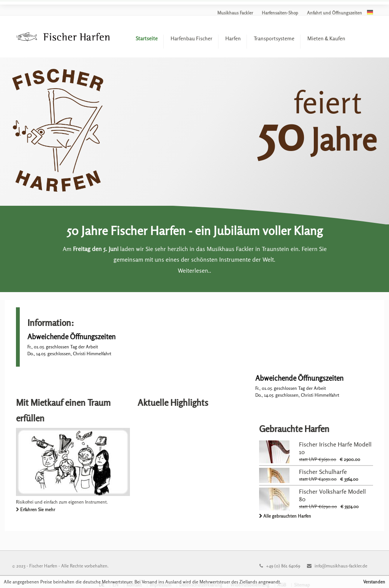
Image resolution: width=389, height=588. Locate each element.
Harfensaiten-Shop (280, 13)
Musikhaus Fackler (235, 13)
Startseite (147, 38)
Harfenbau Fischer (191, 38)
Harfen (233, 38)
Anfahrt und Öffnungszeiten (334, 13)
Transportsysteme (274, 38)
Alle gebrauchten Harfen (287, 516)
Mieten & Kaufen (326, 38)
